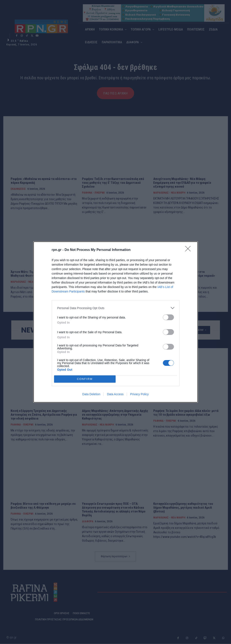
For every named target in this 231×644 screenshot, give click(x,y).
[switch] (168, 317)
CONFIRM (85, 379)
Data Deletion (91, 394)
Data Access (115, 394)
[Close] (189, 250)
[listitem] (116, 308)
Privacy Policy (139, 394)
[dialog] (116, 322)
